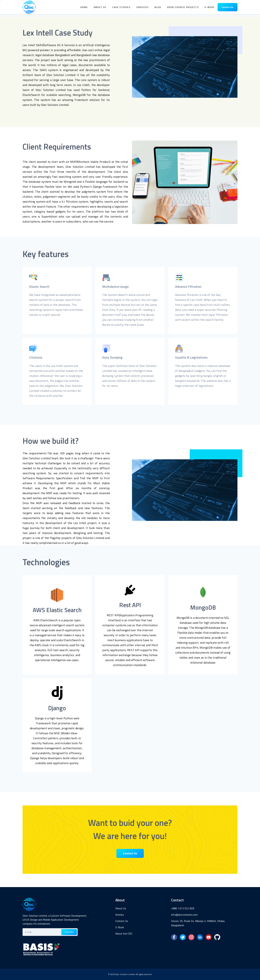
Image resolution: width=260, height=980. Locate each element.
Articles (120, 915)
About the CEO (124, 934)
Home (84, 8)
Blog (158, 8)
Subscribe (69, 932)
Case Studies (121, 8)
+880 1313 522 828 (183, 908)
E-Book (120, 927)
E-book (209, 8)
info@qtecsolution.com (184, 915)
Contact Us (227, 8)
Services (142, 8)
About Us (100, 8)
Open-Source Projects (183, 8)
